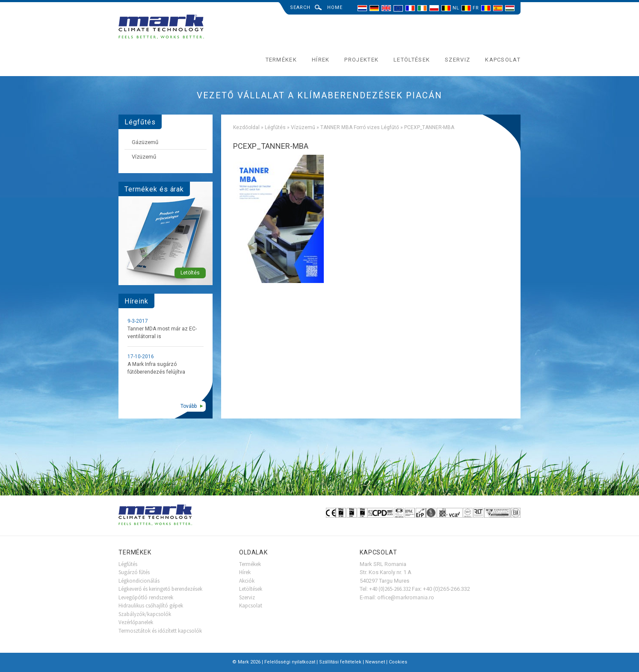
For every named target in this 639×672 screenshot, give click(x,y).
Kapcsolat (503, 60)
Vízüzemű (303, 127)
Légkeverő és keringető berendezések (160, 589)
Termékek (281, 60)
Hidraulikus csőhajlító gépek (151, 606)
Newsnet (375, 662)
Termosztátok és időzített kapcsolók (160, 631)
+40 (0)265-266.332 (390, 589)
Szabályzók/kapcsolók (145, 614)
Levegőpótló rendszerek (146, 597)
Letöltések (412, 60)
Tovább (189, 406)
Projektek (361, 60)
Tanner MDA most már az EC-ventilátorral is (162, 333)
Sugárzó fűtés (134, 572)
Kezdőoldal (246, 127)
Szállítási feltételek (340, 662)
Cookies (398, 662)
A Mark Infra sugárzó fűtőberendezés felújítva (156, 368)
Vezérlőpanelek (136, 622)
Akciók (247, 581)
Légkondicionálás (139, 581)
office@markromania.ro (406, 597)
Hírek (321, 60)
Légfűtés (275, 127)
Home (335, 7)
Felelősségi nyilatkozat (290, 662)
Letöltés (190, 273)
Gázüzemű (145, 142)
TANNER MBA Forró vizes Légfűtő (360, 127)
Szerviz (457, 60)
